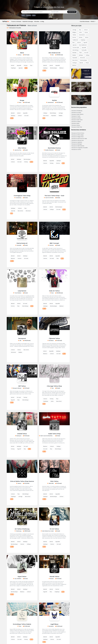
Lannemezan (51, 102)
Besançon (19, 436)
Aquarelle (19, 65)
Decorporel (22, 338)
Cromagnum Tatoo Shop (22, 196)
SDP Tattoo (22, 386)
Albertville (51, 483)
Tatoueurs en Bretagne (77, 144)
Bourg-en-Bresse (17, 388)
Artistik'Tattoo (22, 434)
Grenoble (19, 245)
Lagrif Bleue (54, 624)
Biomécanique (54, 68)
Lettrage (61, 113)
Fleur (31, 65)
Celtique (45, 113)
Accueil (8, 19)
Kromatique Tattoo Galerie (22, 624)
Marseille (29, 15)
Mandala (74, 53)
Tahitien (74, 35)
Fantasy (26, 65)
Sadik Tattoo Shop (54, 434)
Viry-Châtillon (18, 579)
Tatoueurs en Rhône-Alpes (77, 135)
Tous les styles (76, 48)
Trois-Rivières (18, 293)
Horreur (19, 350)
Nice (53, 55)
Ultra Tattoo (22, 148)
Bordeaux (51, 341)
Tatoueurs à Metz (75, 123)
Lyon (23, 15)
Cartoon (20, 116)
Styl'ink (54, 100)
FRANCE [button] (93, 2)
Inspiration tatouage (28, 2)
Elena (22, 53)
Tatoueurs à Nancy (76, 125)
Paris (34, 15)
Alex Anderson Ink (54, 53)
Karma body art (22, 243)
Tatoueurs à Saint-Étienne (77, 114)
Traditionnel (75, 40)
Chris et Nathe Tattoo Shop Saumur (22, 481)
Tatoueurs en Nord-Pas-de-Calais (79, 139)
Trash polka (84, 50)
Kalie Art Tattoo (54, 291)
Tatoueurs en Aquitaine (77, 142)
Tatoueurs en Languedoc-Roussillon (80, 148)
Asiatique (45, 68)
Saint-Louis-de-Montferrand (47, 436)
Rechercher (72, 12)
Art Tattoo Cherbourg (22, 529)
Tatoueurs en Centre (76, 149)
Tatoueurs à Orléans (76, 122)
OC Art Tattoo (54, 529)
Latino (52, 401)
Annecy (19, 55)
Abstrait (45, 65)
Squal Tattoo (22, 577)
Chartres (51, 245)
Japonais (21, 68)
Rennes (52, 579)
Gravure (79, 42)
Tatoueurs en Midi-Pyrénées (78, 146)
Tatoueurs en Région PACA (77, 137)
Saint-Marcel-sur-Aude (48, 531)
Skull (73, 42)
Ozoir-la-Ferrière (49, 198)
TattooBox (37, 2)
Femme (58, 163)
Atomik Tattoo (54, 577)
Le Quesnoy (18, 198)
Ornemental (82, 35)
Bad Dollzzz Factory (54, 148)
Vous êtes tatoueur (85, 2)
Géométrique (53, 113)
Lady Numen (22, 291)
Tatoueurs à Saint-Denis (77, 120)
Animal (13, 65)
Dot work (26, 116)
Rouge (22, 100)
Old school (28, 211)
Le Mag (42, 2)
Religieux (74, 32)
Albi (20, 341)
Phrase (87, 63)
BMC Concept (54, 243)
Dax (53, 388)
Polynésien (54, 116)
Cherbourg (19, 531)
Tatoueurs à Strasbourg (77, 111)
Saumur (19, 483)
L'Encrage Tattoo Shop (54, 386)
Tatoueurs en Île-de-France (78, 133)
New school (46, 116)
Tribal (80, 53)
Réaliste (61, 116)
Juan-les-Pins (18, 150)
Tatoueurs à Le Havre (76, 112)
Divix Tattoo (54, 481)
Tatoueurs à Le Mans (76, 118)
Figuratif (13, 400)
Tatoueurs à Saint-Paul (77, 127)
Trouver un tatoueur (16, 2)
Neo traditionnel (83, 45)
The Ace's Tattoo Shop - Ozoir (54, 196)
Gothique (75, 63)
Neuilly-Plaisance (49, 150)
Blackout (62, 68)
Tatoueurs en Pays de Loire (77, 140)
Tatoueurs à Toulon (76, 116)
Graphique (13, 68)
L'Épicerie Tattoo (54, 338)
